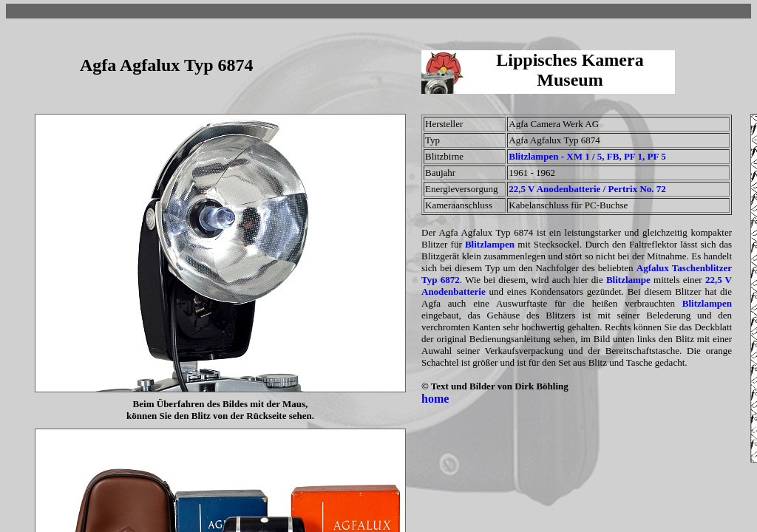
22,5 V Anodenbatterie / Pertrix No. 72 (587, 189)
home (435, 399)
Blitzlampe (628, 280)
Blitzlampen (490, 244)
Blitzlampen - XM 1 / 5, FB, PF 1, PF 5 (587, 156)
